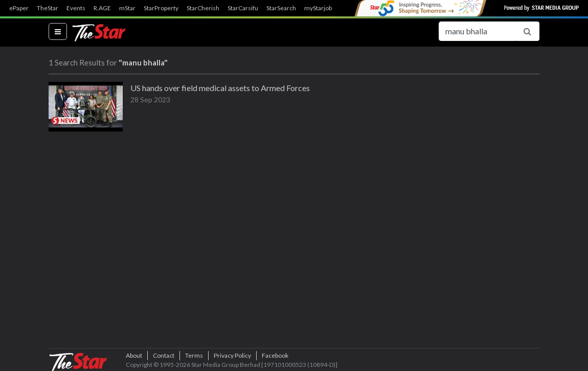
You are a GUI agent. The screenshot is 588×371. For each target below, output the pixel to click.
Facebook (275, 355)
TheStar (48, 8)
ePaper (19, 8)
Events (76, 8)
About (134, 355)
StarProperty (161, 8)
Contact (164, 355)
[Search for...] (477, 31)
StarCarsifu (243, 8)
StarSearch (281, 8)
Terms (194, 355)
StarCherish (203, 8)
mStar (127, 8)
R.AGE (102, 8)
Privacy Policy (232, 355)
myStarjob (318, 8)
